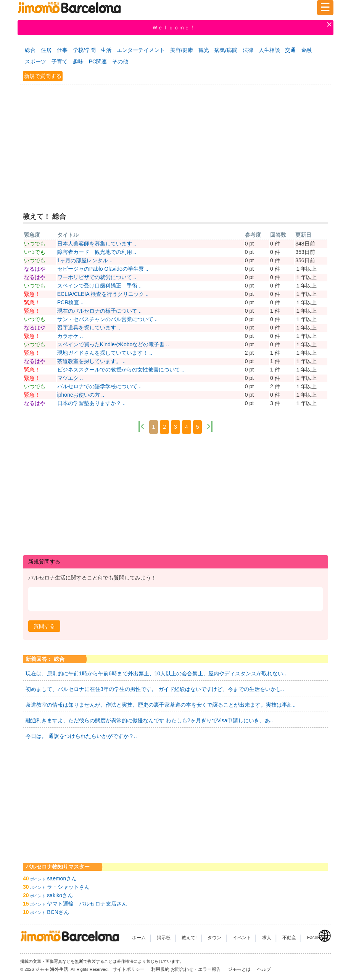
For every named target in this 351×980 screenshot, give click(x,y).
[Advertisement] (175, 143)
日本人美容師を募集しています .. (97, 244)
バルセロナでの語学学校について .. (100, 386)
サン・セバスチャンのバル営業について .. (108, 319)
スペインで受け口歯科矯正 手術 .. (100, 286)
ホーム (139, 938)
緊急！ (32, 294)
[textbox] (175, 599)
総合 (30, 50)
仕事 (62, 50)
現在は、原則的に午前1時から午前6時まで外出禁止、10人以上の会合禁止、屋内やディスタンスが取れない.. (156, 673)
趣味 (78, 61)
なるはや (35, 269)
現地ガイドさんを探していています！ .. (105, 353)
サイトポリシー (129, 969)
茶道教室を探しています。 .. (92, 361)
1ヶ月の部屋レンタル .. (85, 260)
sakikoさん (60, 895)
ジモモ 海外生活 (52, 969)
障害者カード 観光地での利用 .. (97, 252)
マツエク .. (70, 378)
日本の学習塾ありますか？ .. (92, 403)
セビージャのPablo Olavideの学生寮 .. (103, 269)
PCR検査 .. (70, 302)
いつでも (35, 244)
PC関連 (98, 61)
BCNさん (58, 912)
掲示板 (164, 938)
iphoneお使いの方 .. (81, 395)
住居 (46, 50)
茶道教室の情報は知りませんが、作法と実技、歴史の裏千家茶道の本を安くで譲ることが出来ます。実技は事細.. (161, 705)
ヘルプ (264, 969)
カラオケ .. (70, 336)
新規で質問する (43, 76)
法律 (248, 50)
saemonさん (62, 878)
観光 (204, 50)
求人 (267, 938)
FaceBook (317, 938)
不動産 (289, 938)
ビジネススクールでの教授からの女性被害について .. (121, 370)
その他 (120, 61)
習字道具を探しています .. (89, 328)
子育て (60, 61)
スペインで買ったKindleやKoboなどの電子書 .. (113, 344)
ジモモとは (240, 969)
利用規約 (160, 969)
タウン (214, 938)
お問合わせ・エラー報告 (196, 969)
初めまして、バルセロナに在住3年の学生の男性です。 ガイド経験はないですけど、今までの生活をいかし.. (155, 689)
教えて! (189, 938)
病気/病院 (226, 50)
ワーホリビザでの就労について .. (97, 277)
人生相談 (269, 50)
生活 (106, 50)
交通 (290, 50)
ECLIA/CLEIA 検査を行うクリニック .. (103, 294)
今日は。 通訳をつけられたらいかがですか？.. (81, 736)
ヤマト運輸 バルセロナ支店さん (87, 904)
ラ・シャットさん (68, 887)
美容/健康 (182, 50)
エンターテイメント (141, 50)
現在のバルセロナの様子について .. (100, 311)
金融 (306, 50)
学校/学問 (84, 50)
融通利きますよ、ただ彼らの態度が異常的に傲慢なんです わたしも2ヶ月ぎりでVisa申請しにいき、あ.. (149, 720)
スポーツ (35, 61)
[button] (44, 626)
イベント (242, 938)
